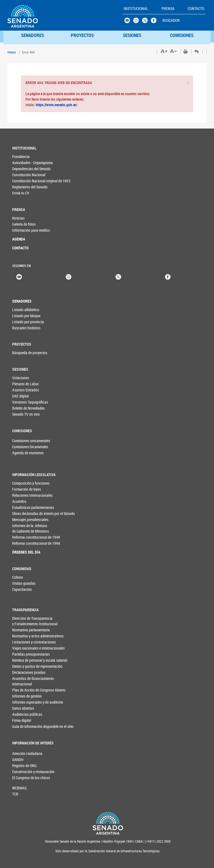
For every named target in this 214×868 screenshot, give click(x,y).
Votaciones (21, 378)
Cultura (18, 577)
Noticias (18, 218)
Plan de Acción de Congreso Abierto (39, 690)
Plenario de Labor (25, 384)
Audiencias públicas (27, 714)
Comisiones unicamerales (21, 441)
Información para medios (31, 230)
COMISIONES (182, 35)
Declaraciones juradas (29, 672)
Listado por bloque (26, 316)
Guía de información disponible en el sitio (41, 726)
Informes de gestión (27, 696)
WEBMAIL (20, 788)
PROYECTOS (82, 35)
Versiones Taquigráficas (30, 402)
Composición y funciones (31, 483)
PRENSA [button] (168, 8)
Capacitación (22, 589)
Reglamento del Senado (30, 187)
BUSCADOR (171, 20)
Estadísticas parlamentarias (33, 507)
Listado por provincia (28, 322)
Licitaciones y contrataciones (34, 642)
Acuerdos (19, 501)
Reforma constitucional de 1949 (36, 537)
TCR (15, 794)
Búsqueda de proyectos (30, 353)
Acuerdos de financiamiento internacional (33, 681)
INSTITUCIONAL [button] (136, 8)
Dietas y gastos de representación (37, 666)
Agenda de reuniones (21, 453)
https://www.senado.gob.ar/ (56, 105)
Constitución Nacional (29, 175)
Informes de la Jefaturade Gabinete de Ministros (31, 528)
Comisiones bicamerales (21, 447)
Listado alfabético (26, 310)
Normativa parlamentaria (31, 630)
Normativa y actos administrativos (38, 636)
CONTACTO (20, 248)
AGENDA (19, 239)
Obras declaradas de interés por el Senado (41, 513)
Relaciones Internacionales (32, 495)
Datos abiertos (23, 708)
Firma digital (22, 720)
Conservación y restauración (21, 772)
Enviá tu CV (21, 193)
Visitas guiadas (24, 583)
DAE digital (20, 396)
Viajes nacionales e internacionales (38, 648)
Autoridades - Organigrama (32, 163)
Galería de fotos (24, 224)
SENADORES (32, 35)
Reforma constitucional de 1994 (36, 543)
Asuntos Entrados (26, 390)
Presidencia (21, 157)
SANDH (18, 759)
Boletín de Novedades (28, 408)
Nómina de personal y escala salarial (40, 660)
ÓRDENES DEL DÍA (26, 552)
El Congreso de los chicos (21, 778)
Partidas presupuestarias (31, 654)
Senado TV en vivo (26, 414)
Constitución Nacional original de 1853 (41, 181)
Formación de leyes (27, 489)
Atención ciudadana (21, 753)
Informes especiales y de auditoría (38, 702)
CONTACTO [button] (196, 8)
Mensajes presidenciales (30, 520)
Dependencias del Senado (31, 169)
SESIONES (132, 35)
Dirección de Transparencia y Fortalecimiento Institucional (35, 621)
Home (12, 52)
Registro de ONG (21, 766)
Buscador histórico (26, 328)
